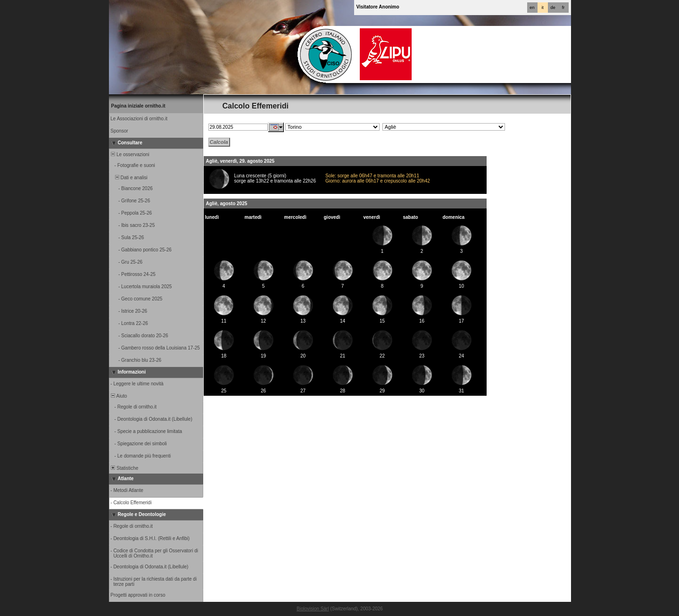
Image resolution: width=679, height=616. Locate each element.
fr (563, 8)
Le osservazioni (130, 154)
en (532, 8)
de (553, 8)
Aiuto (119, 396)
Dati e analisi (129, 178)
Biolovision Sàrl (313, 609)
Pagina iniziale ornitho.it (138, 106)
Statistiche (124, 468)
